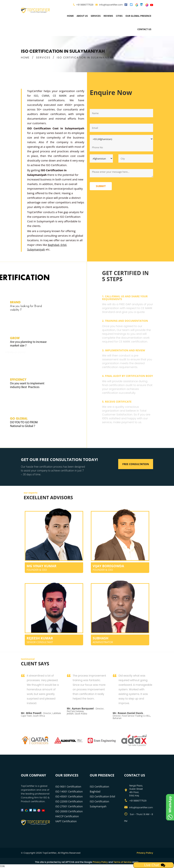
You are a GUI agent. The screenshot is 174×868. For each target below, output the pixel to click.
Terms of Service (123, 862)
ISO (36, 96)
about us (82, 16)
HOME (25, 58)
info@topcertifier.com (109, 5)
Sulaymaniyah (36, 249)
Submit (101, 186)
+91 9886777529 (85, 5)
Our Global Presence (138, 16)
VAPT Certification (66, 821)
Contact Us (144, 29)
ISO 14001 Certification (69, 791)
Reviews (108, 16)
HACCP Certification (67, 816)
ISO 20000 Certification (69, 811)
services (96, 16)
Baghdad (53, 245)
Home (70, 16)
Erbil (63, 245)
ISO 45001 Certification (69, 796)
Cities (119, 16)
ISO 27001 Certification (69, 806)
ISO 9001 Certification (68, 787)
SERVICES (43, 58)
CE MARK (61, 96)
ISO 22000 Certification (69, 801)
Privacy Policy (145, 853)
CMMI (46, 96)
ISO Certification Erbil (102, 796)
